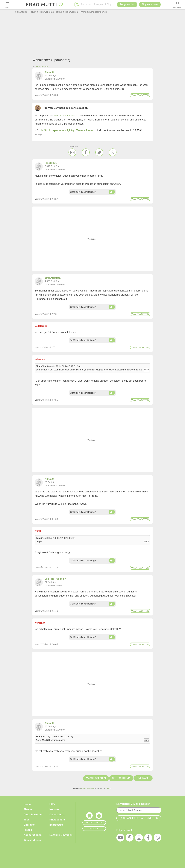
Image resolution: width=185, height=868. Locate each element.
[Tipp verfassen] (150, 5)
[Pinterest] (130, 838)
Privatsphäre (57, 820)
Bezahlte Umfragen (61, 835)
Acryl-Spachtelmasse (65, 116)
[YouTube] (120, 838)
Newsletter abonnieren (139, 818)
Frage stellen (127, 4)
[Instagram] (139, 838)
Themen (28, 809)
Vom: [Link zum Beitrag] (37, 95)
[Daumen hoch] (112, 192)
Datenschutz (57, 815)
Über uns (29, 825)
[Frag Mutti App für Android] (99, 816)
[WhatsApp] (113, 152)
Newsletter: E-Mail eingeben (133, 804)
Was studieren (32, 840)
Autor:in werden (33, 815)
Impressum (56, 825)
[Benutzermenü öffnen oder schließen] (177, 5)
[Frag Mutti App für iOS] (89, 816)
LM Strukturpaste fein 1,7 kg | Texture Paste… (67, 130)
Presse (28, 830)
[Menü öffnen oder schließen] (8, 5)
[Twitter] (99, 152)
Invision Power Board (88, 789)
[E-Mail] (72, 152)
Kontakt (54, 809)
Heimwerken (42, 67)
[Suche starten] (77, 5)
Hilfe (52, 804)
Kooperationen (33, 835)
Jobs (27, 820)
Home (27, 804)
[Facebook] (86, 152)
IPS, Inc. (109, 789)
